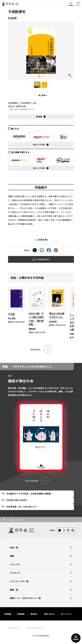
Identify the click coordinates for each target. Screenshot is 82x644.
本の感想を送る (43, 259)
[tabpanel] (41, 424)
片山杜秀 (12, 18)
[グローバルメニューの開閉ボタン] (78, 4)
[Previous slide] (32, 76)
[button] (37, 85)
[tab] (37, 494)
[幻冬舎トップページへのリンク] (10, 4)
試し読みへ (43, 95)
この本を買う (42, 240)
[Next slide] (50, 76)
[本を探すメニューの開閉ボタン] (71, 4)
